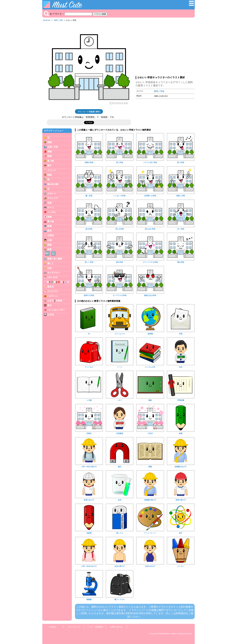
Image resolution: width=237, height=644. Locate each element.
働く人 (51, 263)
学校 (61, 20)
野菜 (49, 156)
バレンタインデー (56, 310)
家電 (49, 226)
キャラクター (54, 273)
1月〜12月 (52, 277)
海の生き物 (53, 184)
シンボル (52, 212)
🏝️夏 (53, 282)
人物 (49, 240)
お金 (49, 268)
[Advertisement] (165, 50)
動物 (49, 175)
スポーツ (52, 193)
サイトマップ (74, 627)
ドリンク (52, 170)
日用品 (51, 235)
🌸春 (46, 282)
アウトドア (53, 198)
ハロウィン (53, 296)
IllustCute (47, 20)
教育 (56, 20)
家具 (49, 231)
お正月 (51, 301)
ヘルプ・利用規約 (95, 627)
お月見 (51, 315)
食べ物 (51, 161)
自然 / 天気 (53, 147)
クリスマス (53, 291)
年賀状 (59, 301)
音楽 (49, 203)
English (53, 627)
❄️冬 (67, 282)
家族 (49, 245)
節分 (49, 305)
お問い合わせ (116, 627)
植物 (49, 142)
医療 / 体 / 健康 (55, 259)
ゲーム (51, 207)
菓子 (49, 166)
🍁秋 (60, 282)
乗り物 (51, 221)
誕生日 (51, 287)
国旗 (49, 217)
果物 (49, 152)
